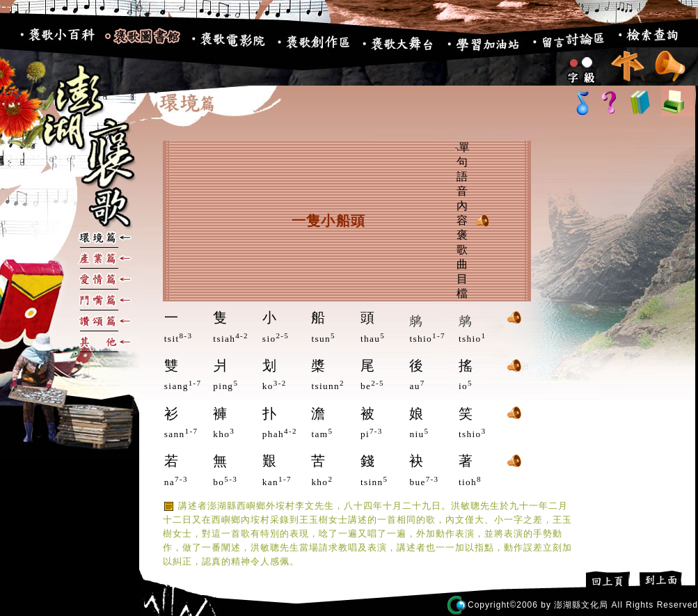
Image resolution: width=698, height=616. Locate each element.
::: (8, 41)
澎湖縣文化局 (581, 605)
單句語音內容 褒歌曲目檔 (462, 220)
